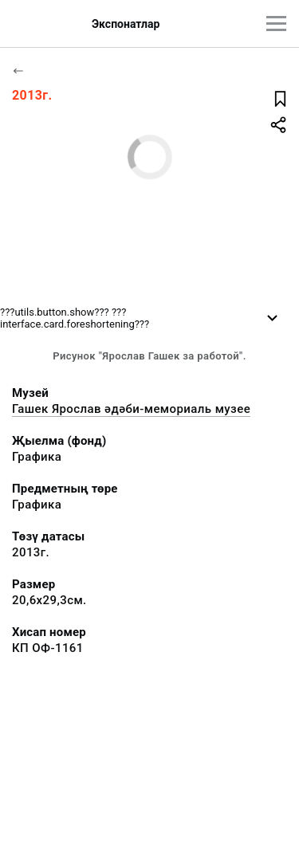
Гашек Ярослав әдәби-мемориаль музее (131, 409)
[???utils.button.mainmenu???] (276, 24)
